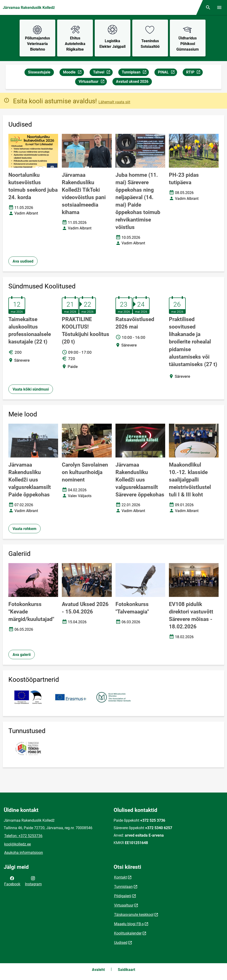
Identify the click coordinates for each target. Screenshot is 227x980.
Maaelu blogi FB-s (129, 924)
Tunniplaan (135, 73)
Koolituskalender (128, 933)
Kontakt (120, 877)
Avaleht (98, 970)
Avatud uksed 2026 (132, 81)
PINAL (167, 73)
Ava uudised (23, 261)
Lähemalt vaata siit (114, 102)
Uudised (121, 943)
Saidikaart (126, 970)
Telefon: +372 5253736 (23, 836)
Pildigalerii (123, 896)
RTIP (194, 73)
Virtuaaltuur (93, 82)
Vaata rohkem (24, 529)
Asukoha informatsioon (24, 853)
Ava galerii (22, 655)
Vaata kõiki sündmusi (31, 389)
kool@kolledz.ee (17, 844)
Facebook (12, 881)
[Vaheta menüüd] (219, 7)
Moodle (73, 73)
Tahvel (103, 73)
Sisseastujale (39, 72)
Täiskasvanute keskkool (134, 915)
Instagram (33, 881)
